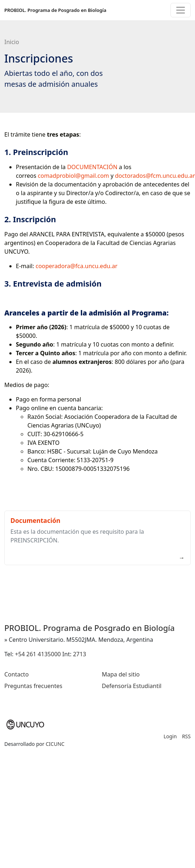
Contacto (17, 674)
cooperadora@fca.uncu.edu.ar (77, 266)
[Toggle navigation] (181, 10)
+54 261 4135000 (38, 654)
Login (170, 736)
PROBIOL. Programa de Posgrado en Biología (55, 10)
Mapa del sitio (121, 674)
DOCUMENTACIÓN (92, 167)
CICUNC (55, 744)
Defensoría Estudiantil (132, 686)
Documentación (35, 520)
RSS (186, 736)
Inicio (12, 42)
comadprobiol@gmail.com (74, 176)
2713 (79, 654)
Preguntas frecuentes (33, 686)
